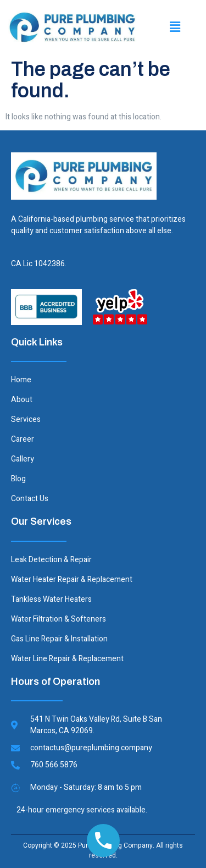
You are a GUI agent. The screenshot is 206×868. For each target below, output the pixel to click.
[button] (175, 27)
